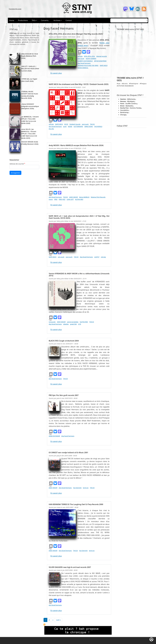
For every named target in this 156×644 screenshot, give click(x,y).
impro (51, 199)
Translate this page (15, 9)
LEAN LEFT (70, 199)
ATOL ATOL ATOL (89, 56)
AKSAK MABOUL (83, 68)
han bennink (77, 488)
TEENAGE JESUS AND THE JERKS (88, 65)
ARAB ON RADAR (54, 436)
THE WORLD (98, 126)
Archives (57, 20)
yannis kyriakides (73, 322)
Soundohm (125, 110)
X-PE (80, 324)
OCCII (66, 124)
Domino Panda (136, 108)
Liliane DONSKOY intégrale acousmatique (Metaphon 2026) (30, 106)
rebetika (66, 324)
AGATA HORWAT (91, 59)
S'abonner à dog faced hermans (44, 625)
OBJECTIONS (89, 126)
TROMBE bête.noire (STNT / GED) (130, 79)
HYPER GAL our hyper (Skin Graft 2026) (29, 80)
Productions (23, 20)
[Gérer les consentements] (151, 639)
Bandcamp (125, 112)
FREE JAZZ (62, 199)
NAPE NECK (104, 65)
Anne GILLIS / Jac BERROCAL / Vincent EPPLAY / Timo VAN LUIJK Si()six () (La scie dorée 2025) (29, 134)
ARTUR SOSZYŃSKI (100, 61)
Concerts (45, 20)
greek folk (73, 324)
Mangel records (102, 56)
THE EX (92, 124)
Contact (69, 20)
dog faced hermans (84, 63)
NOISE (70, 126)
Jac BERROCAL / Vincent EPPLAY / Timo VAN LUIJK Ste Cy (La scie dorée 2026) (30, 120)
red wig (80, 56)
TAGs (34, 20)
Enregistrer (15, 173)
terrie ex (86, 488)
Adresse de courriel (17, 164)
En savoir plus (56, 73)
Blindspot (132, 101)
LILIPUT (97, 257)
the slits (51, 129)
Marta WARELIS (84, 197)
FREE (56, 199)
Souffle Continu (132, 103)
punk (65, 126)
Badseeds (130, 106)
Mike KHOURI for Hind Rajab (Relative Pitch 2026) (30, 56)
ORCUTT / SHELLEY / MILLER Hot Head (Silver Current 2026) (30, 69)
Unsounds (52, 322)
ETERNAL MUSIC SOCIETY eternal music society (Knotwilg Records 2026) (30, 95)
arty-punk (61, 257)
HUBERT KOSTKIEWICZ (85, 61)
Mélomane (132, 99)
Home (12, 20)
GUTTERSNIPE (78, 126)
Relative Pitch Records (98, 197)
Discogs (124, 115)
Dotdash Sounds (75, 124)
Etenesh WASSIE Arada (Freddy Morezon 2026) (30, 143)
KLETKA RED (79, 199)
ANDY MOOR (74, 197)
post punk (81, 59)
